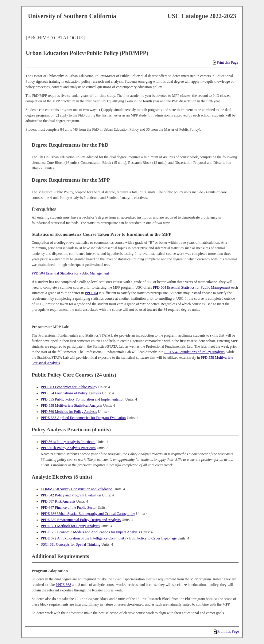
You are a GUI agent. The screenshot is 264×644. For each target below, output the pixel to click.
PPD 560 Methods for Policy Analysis (69, 412)
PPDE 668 (63, 585)
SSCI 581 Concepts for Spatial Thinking (71, 544)
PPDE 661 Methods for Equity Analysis (70, 526)
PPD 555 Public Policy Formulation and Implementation (83, 399)
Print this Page (226, 62)
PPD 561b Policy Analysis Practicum (68, 448)
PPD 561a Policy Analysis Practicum (68, 442)
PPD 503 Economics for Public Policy (69, 387)
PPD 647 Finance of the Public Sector (69, 508)
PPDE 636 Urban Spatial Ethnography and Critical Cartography (88, 514)
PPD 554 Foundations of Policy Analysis (194, 352)
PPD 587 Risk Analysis (58, 501)
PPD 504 (91, 293)
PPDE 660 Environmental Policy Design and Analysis (81, 520)
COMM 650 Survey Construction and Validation (77, 489)
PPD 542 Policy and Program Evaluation (71, 495)
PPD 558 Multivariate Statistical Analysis (72, 405)
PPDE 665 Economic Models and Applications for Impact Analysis (90, 532)
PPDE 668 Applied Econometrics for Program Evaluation (83, 418)
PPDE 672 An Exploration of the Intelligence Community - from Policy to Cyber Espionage (109, 538)
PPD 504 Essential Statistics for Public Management (70, 273)
